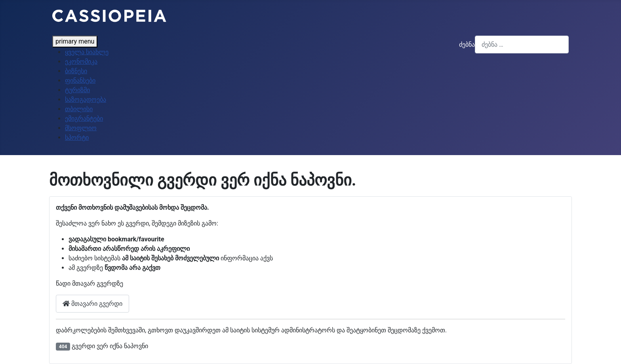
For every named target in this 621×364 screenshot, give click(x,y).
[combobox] (522, 45)
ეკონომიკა (81, 62)
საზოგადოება (86, 100)
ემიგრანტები (84, 118)
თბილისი (79, 109)
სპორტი (77, 137)
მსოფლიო (81, 128)
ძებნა (467, 45)
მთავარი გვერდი (92, 304)
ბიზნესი (76, 71)
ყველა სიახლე (87, 52)
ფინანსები (80, 81)
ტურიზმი (77, 90)
